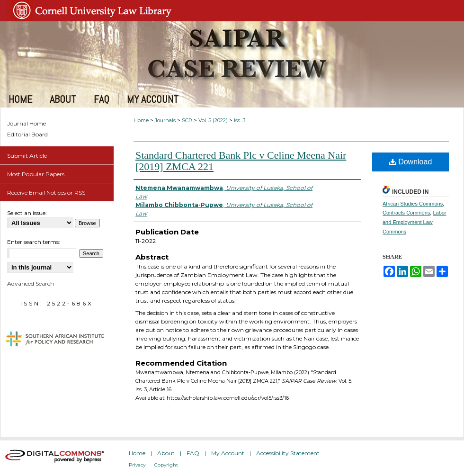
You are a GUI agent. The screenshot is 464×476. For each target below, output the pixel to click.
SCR (187, 120)
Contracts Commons (406, 213)
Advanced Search (31, 283)
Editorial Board (27, 134)
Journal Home (27, 123)
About (166, 453)
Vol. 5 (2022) (213, 120)
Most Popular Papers (36, 174)
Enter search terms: (34, 242)
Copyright (166, 465)
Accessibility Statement (288, 453)
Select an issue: (27, 213)
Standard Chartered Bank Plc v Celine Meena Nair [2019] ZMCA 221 (241, 161)
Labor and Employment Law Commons (415, 222)
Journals (165, 120)
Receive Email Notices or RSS (46, 193)
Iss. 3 (240, 120)
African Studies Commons (413, 204)
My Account (228, 453)
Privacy (137, 465)
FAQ (193, 453)
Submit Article (27, 156)
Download (411, 162)
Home (141, 120)
